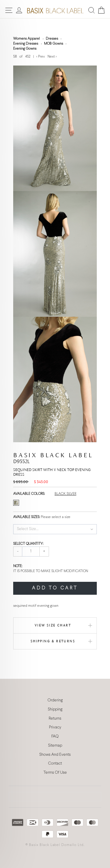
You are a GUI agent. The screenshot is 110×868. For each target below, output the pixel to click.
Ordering (55, 700)
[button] (55, 529)
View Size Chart (53, 625)
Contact (55, 764)
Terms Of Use (55, 773)
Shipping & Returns (53, 641)
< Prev (41, 57)
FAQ (55, 737)
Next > (52, 57)
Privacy (55, 727)
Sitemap (55, 746)
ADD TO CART (55, 588)
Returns (55, 719)
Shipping (55, 709)
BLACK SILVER (65, 494)
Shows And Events (55, 755)
